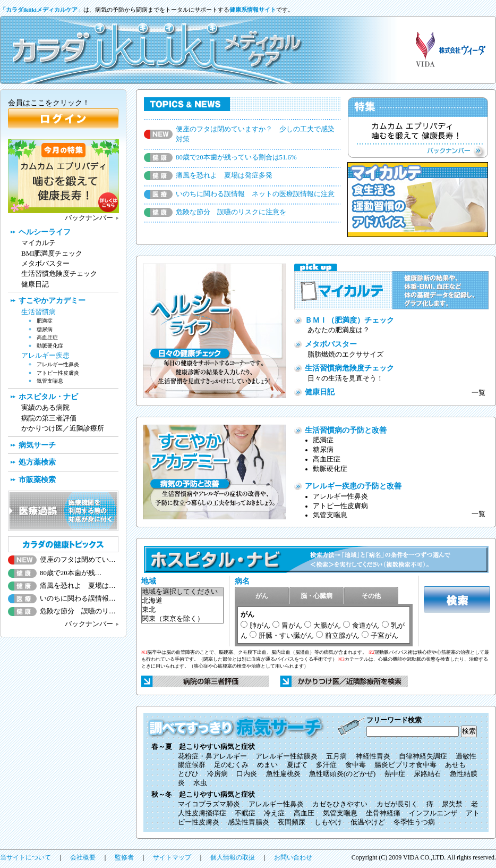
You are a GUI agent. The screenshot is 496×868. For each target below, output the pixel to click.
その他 (371, 596)
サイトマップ (172, 857)
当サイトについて (25, 857)
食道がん (366, 625)
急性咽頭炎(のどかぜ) (343, 774)
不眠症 (245, 813)
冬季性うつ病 (414, 822)
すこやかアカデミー (52, 300)
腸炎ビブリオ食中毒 (405, 765)
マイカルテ (39, 243)
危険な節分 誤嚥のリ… (78, 611)
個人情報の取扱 (233, 857)
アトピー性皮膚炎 (58, 373)
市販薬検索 (37, 479)
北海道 (182, 601)
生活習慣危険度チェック (59, 273)
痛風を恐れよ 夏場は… (78, 586)
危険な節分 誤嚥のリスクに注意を (231, 212)
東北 (182, 610)
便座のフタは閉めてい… (78, 560)
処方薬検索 (37, 462)
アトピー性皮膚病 (340, 506)
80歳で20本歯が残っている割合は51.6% (236, 157)
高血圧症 (327, 459)
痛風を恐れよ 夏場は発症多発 (224, 175)
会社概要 (83, 857)
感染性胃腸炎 (249, 822)
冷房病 (217, 774)
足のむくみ (231, 765)
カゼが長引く (397, 804)
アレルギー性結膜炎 (287, 756)
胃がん (292, 625)
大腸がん (327, 625)
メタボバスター (331, 344)
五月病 (336, 756)
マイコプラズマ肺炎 (209, 804)
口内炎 (247, 774)
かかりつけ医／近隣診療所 (63, 428)
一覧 (478, 393)
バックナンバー (89, 218)
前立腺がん (342, 635)
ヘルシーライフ (45, 232)
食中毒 (356, 765)
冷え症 (274, 813)
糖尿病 (323, 450)
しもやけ (328, 822)
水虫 (200, 783)
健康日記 (320, 392)
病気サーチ (37, 445)
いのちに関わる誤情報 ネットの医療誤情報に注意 (255, 194)
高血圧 (304, 813)
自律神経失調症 (423, 756)
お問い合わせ (293, 857)
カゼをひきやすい (340, 804)
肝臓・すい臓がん (286, 635)
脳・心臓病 (317, 596)
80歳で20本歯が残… (71, 573)
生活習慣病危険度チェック (349, 368)
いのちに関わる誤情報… (78, 599)
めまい (267, 765)
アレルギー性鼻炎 (340, 496)
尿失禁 (452, 804)
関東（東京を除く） (182, 619)
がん (262, 596)
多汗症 (326, 765)
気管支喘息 (330, 515)
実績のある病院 (45, 407)
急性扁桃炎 (283, 774)
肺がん (260, 625)
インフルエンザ (433, 813)
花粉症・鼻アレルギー (212, 756)
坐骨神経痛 (383, 813)
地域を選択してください (182, 592)
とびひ (188, 774)
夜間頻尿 (292, 822)
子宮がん (384, 635)
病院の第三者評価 (49, 418)
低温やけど (368, 822)
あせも (455, 765)
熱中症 (395, 774)
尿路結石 (427, 774)
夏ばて (297, 765)
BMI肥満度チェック (52, 253)
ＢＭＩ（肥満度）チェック (349, 320)
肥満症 (323, 440)
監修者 (124, 857)
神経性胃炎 (373, 756)
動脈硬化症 (330, 469)
